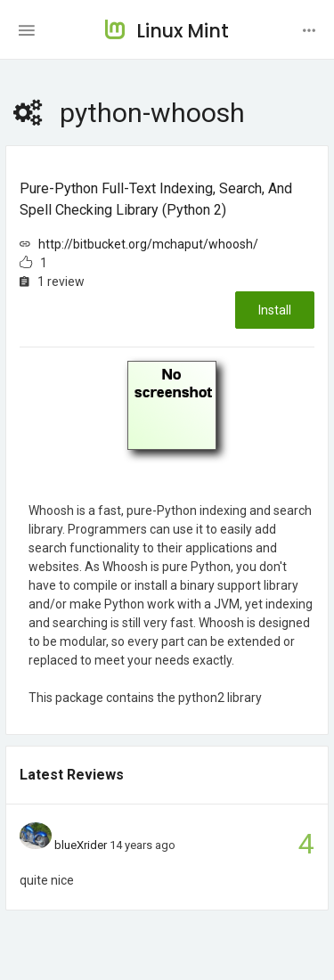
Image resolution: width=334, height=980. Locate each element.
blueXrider (81, 845)
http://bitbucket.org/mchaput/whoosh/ (148, 244)
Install (275, 310)
